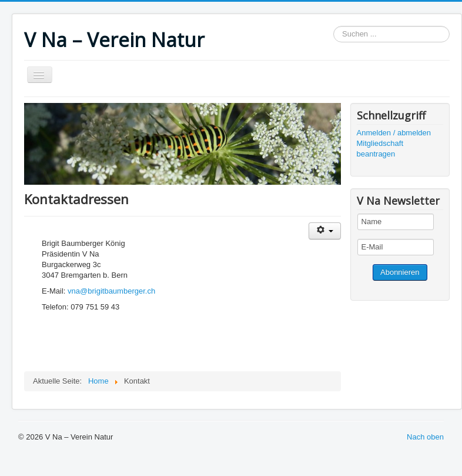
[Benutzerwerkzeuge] (325, 231)
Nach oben (425, 437)
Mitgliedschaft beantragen (380, 149)
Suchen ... (334, 26)
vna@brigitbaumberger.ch (111, 291)
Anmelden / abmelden (394, 133)
